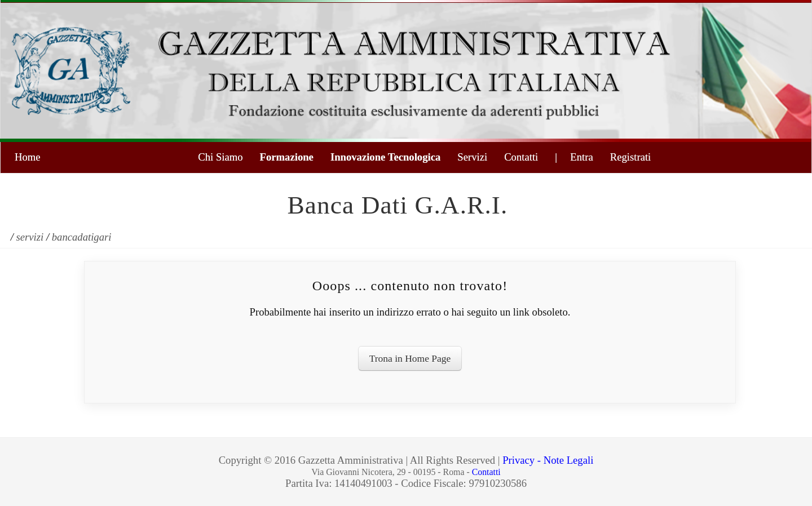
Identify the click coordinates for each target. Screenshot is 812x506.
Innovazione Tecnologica (385, 157)
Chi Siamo (220, 157)
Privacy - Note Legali (548, 460)
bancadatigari (82, 237)
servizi (30, 237)
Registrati (631, 157)
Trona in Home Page (410, 358)
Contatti (521, 157)
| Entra (574, 157)
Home (28, 157)
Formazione (287, 157)
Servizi (472, 157)
